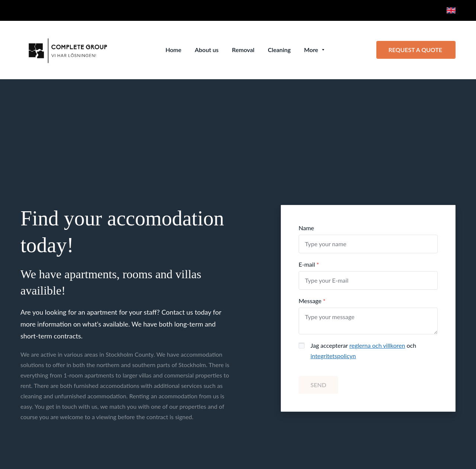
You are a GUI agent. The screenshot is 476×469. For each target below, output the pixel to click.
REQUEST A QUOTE (416, 50)
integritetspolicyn (333, 356)
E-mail (307, 264)
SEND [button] (318, 385)
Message (310, 301)
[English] (451, 10)
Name (306, 228)
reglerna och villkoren (377, 345)
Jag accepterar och (363, 351)
